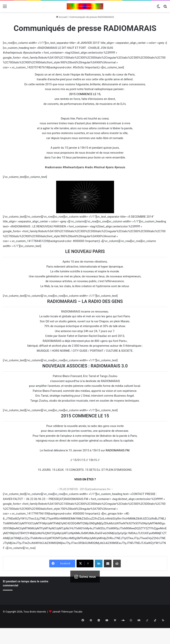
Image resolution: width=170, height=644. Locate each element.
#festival (99, 167)
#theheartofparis (73, 167)
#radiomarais (53, 167)
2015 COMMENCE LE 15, (85, 94)
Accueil (62, 17)
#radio (89, 167)
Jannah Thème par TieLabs (67, 612)
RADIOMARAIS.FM (117, 450)
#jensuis (120, 167)
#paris (110, 167)
